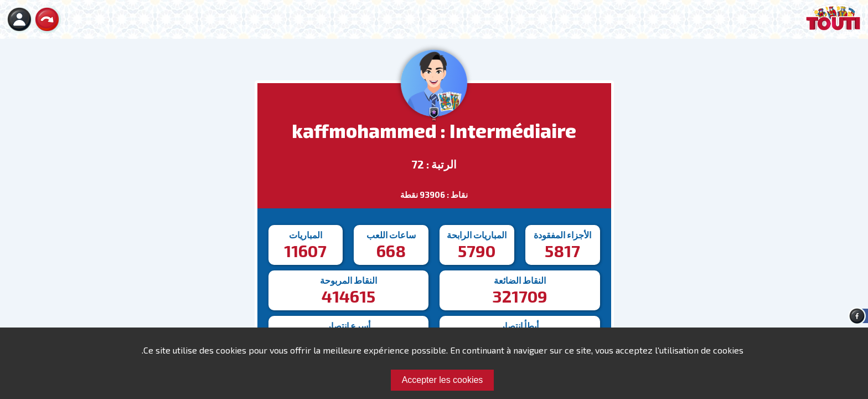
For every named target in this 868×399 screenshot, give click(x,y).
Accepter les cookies (443, 380)
